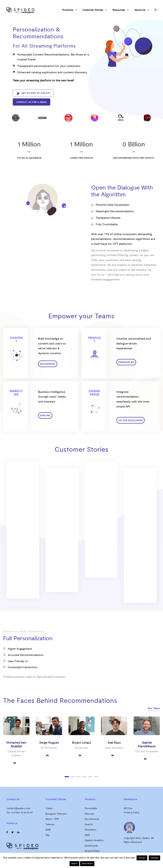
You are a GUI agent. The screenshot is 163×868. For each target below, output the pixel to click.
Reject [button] (74, 864)
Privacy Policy (132, 813)
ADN (48, 830)
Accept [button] (142, 858)
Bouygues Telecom (56, 814)
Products (68, 10)
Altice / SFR (52, 819)
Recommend (92, 819)
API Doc (128, 808)
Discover (90, 814)
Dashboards (91, 846)
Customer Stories (93, 10)
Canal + (50, 808)
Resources (119, 10)
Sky (48, 835)
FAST (87, 835)
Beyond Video (92, 851)
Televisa (50, 825)
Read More (87, 864)
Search (89, 825)
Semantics (90, 830)
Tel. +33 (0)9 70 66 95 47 (20, 813)
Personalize (91, 808)
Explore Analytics (94, 840)
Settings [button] (154, 858)
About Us (140, 10)
